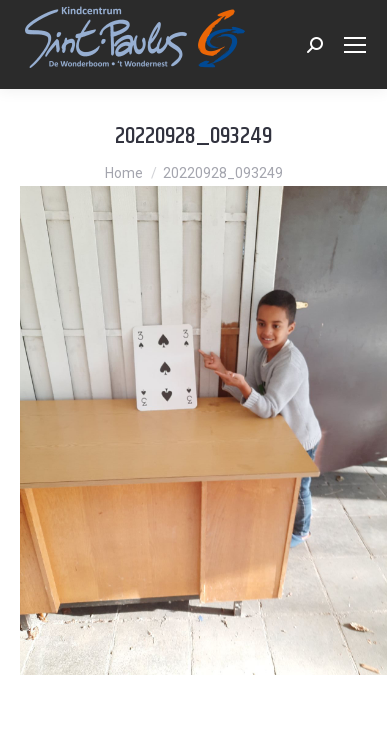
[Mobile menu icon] (355, 45)
